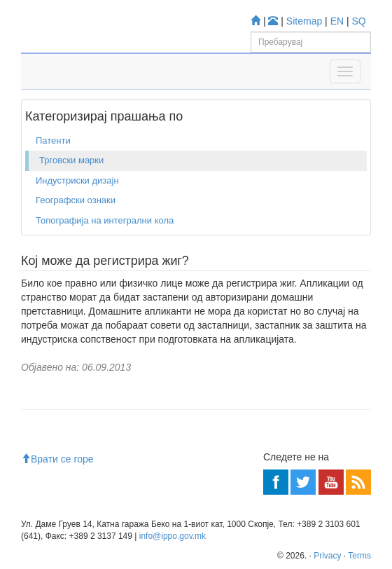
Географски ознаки (76, 200)
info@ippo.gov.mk (173, 536)
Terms (359, 556)
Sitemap (304, 21)
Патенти (53, 140)
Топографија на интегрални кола (105, 220)
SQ (359, 21)
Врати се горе (57, 459)
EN (337, 21)
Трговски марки (71, 160)
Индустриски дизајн (77, 180)
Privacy (327, 556)
